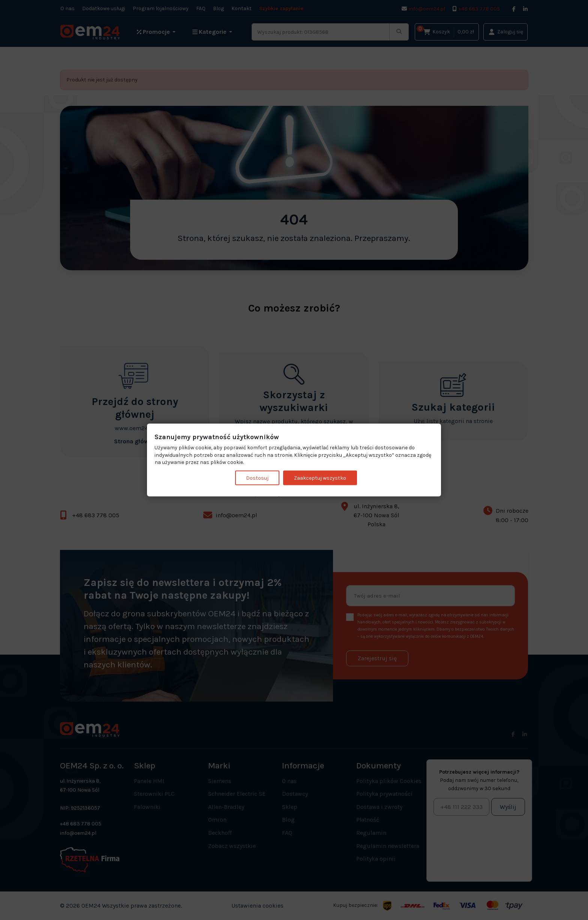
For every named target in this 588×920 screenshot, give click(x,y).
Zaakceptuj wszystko (320, 478)
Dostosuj (257, 478)
